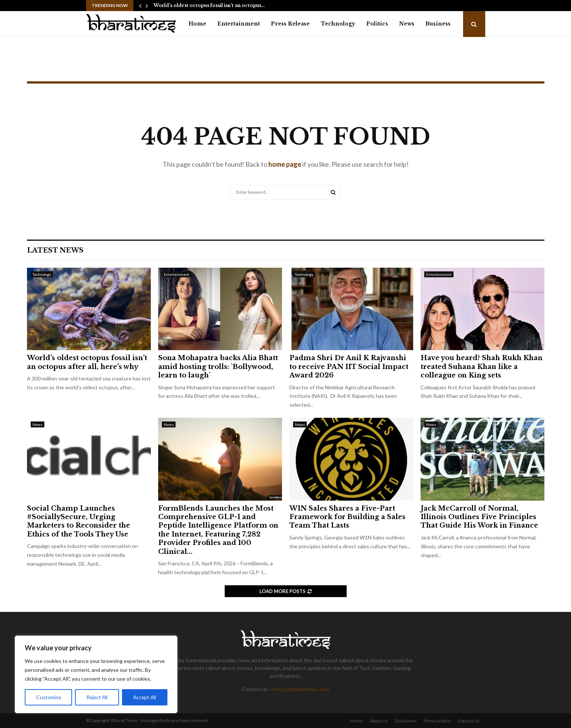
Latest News (55, 250)
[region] (96, 674)
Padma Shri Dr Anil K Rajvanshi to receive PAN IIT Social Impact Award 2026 (349, 367)
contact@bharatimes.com (300, 689)
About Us (379, 721)
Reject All (97, 697)
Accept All (145, 697)
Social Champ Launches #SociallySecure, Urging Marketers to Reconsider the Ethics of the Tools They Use (79, 521)
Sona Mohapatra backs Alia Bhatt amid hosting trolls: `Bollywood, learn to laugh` (218, 367)
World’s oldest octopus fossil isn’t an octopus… (209, 5)
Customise (48, 697)
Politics (377, 24)
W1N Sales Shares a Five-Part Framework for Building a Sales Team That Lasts (347, 517)
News (407, 24)
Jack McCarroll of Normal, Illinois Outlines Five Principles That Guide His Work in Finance (479, 517)
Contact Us (468, 721)
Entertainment (239, 24)
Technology (338, 24)
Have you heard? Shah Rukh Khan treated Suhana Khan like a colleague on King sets (482, 367)
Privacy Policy (437, 721)
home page (285, 164)
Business (438, 24)
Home (197, 24)
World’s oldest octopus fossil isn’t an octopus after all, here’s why (87, 362)
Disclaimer (406, 721)
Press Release (290, 24)
